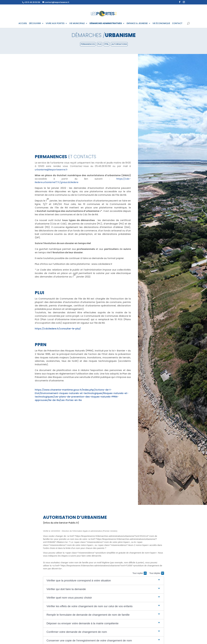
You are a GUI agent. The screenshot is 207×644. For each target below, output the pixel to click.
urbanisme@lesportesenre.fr (51, 170)
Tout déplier (157, 573)
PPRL (107, 44)
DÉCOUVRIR (35, 24)
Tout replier (140, 573)
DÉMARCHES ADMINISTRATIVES (106, 24)
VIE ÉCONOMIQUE (161, 24)
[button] (104, 581)
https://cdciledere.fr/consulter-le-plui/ (58, 329)
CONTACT (177, 24)
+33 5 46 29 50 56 (32, 2)
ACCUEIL (23, 24)
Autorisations (119, 44)
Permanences (88, 44)
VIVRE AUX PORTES (55, 24)
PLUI (100, 44)
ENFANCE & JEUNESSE (137, 24)
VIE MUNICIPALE (77, 24)
